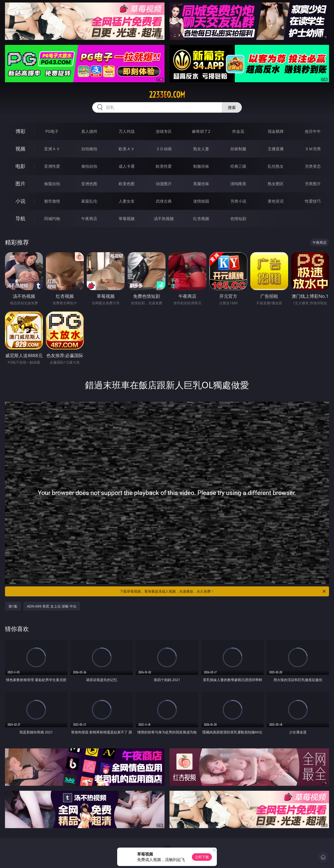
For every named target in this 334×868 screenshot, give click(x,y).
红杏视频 (201, 219)
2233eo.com (167, 95)
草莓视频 (127, 219)
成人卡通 (127, 166)
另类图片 (313, 184)
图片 (20, 184)
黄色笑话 (276, 201)
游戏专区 (164, 131)
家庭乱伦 (89, 201)
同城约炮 (52, 219)
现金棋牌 (276, 131)
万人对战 (127, 131)
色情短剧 (238, 219)
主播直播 (276, 149)
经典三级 (238, 166)
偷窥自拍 (52, 184)
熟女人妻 (201, 149)
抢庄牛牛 (313, 131)
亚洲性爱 (52, 166)
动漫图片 (164, 184)
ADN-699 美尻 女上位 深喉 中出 (52, 606)
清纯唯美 (238, 184)
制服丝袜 (201, 166)
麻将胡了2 (201, 131)
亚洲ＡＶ (52, 149)
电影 (20, 166)
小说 (20, 201)
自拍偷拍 (89, 149)
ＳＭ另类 (313, 149)
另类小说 (238, 201)
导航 (20, 218)
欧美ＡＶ (127, 149)
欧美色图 (127, 184)
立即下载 (202, 857)
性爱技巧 (313, 201)
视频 (20, 149)
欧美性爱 (164, 166)
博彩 (20, 131)
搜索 (232, 107)
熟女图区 (276, 184)
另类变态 (313, 166)
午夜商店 (89, 219)
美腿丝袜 (201, 184)
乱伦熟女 (276, 166)
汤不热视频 (164, 219)
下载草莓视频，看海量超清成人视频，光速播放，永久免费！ (223, 591)
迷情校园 (201, 201)
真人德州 (89, 131)
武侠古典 (164, 201)
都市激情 (52, 201)
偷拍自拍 (89, 166)
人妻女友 (127, 201)
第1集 (13, 606)
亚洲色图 (89, 184)
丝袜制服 (238, 149)
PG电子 (52, 131)
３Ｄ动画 (164, 149)
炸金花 (238, 131)
